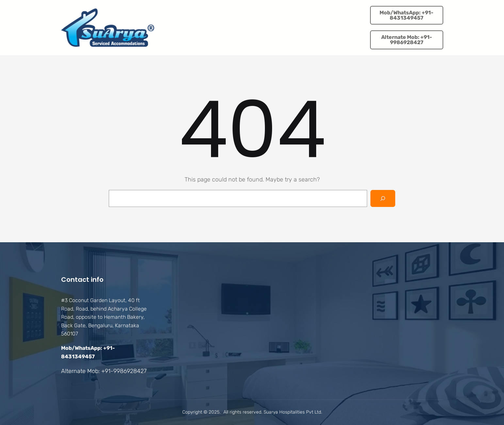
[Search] (383, 198)
